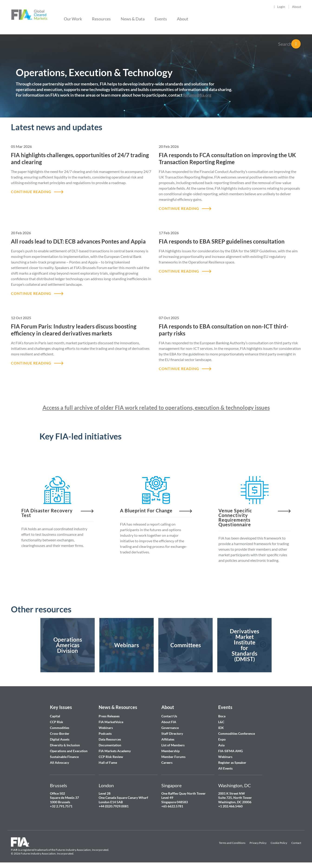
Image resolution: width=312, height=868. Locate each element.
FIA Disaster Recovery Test (47, 513)
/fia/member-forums (185, 645)
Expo (222, 739)
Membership (171, 751)
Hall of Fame (108, 762)
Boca (222, 716)
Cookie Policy (279, 843)
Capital (55, 716)
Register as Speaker (232, 762)
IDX (221, 728)
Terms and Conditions (232, 843)
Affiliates (168, 739)
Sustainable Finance (64, 757)
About (297, 7)
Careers (167, 762)
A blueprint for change (146, 510)
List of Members (173, 745)
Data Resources (110, 739)
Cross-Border (60, 733)
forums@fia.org (197, 95)
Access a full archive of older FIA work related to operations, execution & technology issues (156, 408)
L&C (221, 722)
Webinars (106, 728)
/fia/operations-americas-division (68, 645)
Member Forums (173, 757)
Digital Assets (60, 739)
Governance (170, 728)
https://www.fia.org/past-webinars (127, 645)
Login (281, 7)
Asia (221, 745)
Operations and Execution (69, 751)
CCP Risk (57, 722)
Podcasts (105, 733)
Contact (296, 843)
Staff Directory (172, 733)
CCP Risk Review (111, 757)
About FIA (169, 722)
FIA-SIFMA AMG (231, 751)
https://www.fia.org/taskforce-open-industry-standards (244, 645)
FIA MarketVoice (111, 722)
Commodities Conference (237, 733)
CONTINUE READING (31, 192)
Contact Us (169, 716)
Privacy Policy (258, 843)
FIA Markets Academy (115, 751)
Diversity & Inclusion (65, 745)
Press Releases (109, 716)
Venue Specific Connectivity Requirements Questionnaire (235, 517)
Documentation (110, 745)
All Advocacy (59, 762)
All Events (225, 768)
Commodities (60, 728)
